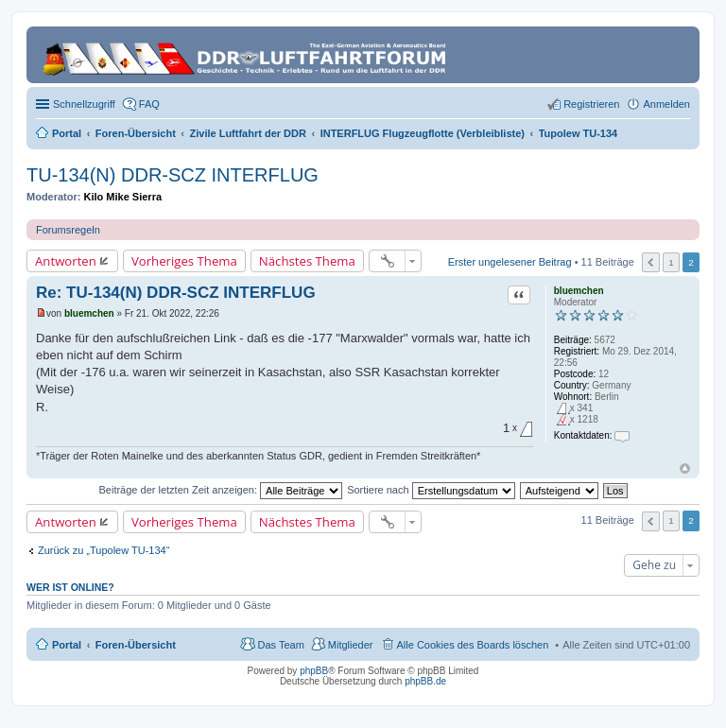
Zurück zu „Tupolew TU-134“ (104, 550)
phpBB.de (425, 681)
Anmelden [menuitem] (666, 104)
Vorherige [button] (651, 262)
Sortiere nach (431, 490)
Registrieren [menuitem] (591, 104)
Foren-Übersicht (136, 645)
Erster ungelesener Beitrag (510, 261)
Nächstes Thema (307, 261)
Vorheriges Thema (184, 261)
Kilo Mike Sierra (123, 197)
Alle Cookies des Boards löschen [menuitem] (473, 645)
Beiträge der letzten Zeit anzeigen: (220, 490)
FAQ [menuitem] (149, 104)
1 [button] (671, 262)
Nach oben (685, 468)
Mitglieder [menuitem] (351, 645)
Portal (67, 133)
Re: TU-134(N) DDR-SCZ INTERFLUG (176, 293)
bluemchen (579, 291)
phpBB (314, 671)
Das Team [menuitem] (280, 645)
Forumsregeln (68, 230)
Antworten (66, 261)
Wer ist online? (70, 587)
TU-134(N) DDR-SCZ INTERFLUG (173, 175)
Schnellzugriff (84, 104)
